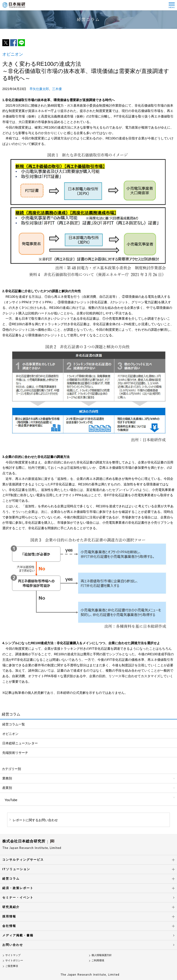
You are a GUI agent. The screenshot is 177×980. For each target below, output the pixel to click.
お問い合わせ (13, 945)
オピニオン (10, 734)
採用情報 (9, 916)
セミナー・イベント (18, 897)
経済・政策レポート (18, 888)
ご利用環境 (98, 960)
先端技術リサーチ (15, 753)
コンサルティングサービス (23, 860)
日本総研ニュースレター (20, 743)
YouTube (11, 800)
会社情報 (9, 926)
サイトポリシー (14, 960)
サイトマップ (13, 955)
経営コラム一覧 (14, 724)
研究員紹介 (11, 907)
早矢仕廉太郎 (39, 89)
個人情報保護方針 (102, 955)
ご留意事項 (12, 966)
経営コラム (11, 879)
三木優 (57, 89)
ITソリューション (16, 869)
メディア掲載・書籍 (18, 935)
